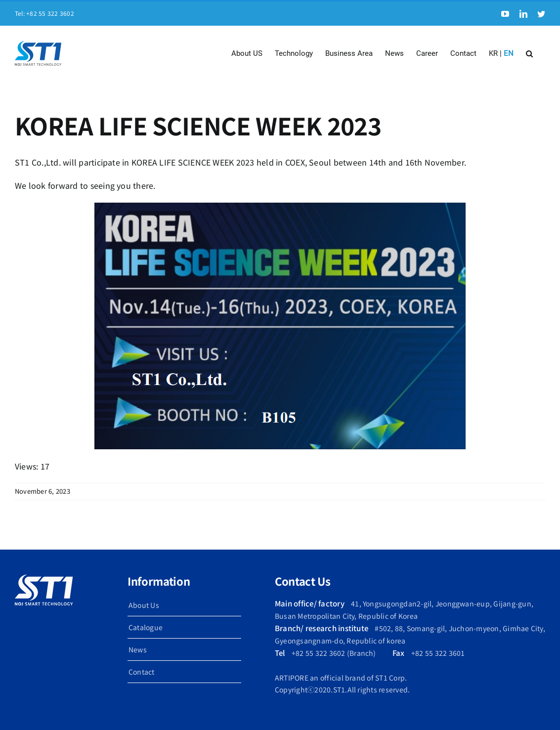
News (138, 649)
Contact (142, 672)
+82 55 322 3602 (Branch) (334, 653)
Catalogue (146, 627)
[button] (529, 53)
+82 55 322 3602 (50, 13)
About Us (144, 605)
